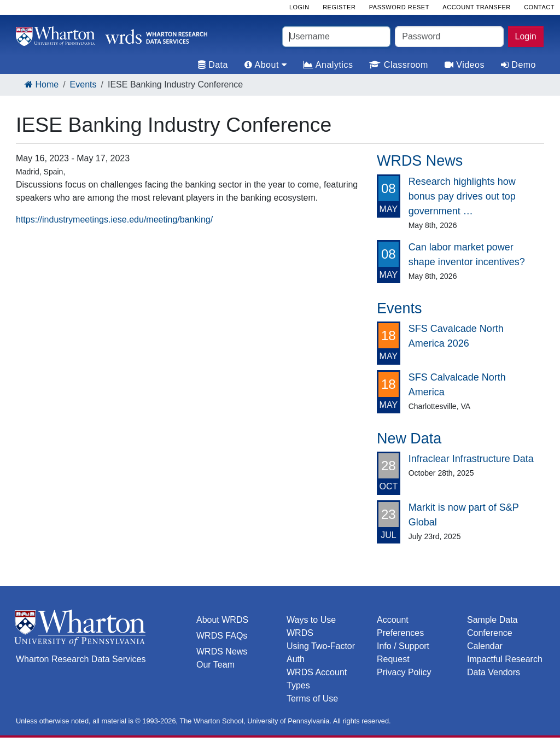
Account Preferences (400, 626)
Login (526, 36)
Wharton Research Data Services (81, 659)
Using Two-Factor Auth (321, 653)
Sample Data (492, 620)
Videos (465, 65)
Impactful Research (505, 659)
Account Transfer (476, 7)
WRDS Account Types (317, 679)
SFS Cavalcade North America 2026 (456, 336)
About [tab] (266, 65)
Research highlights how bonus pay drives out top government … (462, 196)
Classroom (398, 65)
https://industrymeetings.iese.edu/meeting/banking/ (114, 220)
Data (213, 65)
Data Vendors (494, 672)
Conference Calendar (490, 639)
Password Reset (399, 7)
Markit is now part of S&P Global (464, 515)
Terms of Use (312, 699)
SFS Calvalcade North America (457, 385)
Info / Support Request (403, 653)
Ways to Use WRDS (311, 626)
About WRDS (222, 620)
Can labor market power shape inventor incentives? (467, 255)
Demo (518, 65)
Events (83, 84)
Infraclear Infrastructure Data (471, 459)
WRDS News (222, 651)
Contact (539, 7)
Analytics (328, 65)
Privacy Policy (404, 672)
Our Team (215, 665)
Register (339, 7)
